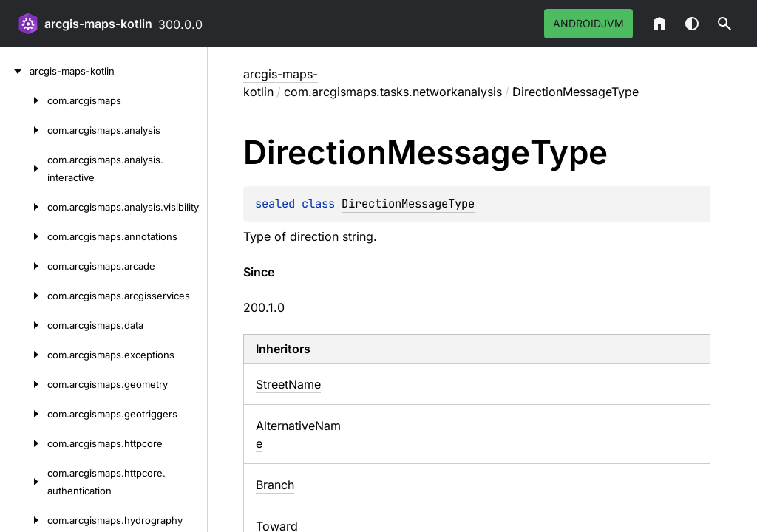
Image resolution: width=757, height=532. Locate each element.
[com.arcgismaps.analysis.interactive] (24, 168)
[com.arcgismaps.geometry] (24, 384)
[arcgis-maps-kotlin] (15, 71)
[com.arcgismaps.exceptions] (24, 355)
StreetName (288, 384)
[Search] (724, 24)
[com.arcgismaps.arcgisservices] (24, 296)
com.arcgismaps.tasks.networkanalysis (393, 92)
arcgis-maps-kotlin (98, 24)
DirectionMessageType (408, 204)
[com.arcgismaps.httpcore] (24, 443)
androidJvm (588, 23)
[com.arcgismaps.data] (24, 325)
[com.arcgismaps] (24, 100)
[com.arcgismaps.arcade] (24, 266)
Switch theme (692, 24)
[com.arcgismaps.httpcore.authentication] (24, 482)
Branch (275, 485)
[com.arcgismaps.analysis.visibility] (24, 207)
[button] (724, 24)
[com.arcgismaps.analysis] (24, 130)
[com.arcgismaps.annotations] (24, 236)
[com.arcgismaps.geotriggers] (24, 414)
